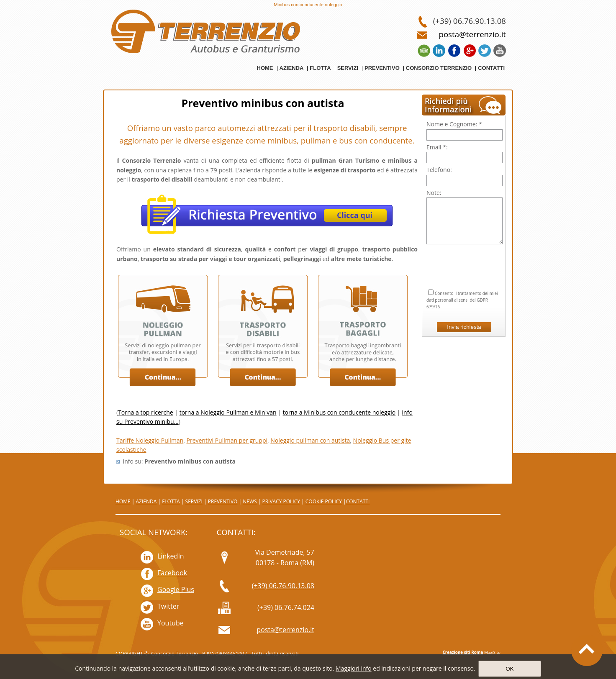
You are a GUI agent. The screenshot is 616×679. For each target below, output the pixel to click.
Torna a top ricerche (146, 412)
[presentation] (465, 256)
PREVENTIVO (223, 501)
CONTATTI (358, 501)
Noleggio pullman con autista (310, 440)
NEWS (250, 501)
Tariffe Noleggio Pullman (150, 440)
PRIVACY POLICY (281, 501)
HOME (123, 501)
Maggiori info (354, 668)
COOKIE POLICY (324, 501)
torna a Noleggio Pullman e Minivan (228, 412)
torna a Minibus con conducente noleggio (339, 412)
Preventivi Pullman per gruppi (227, 440)
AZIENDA (146, 501)
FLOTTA (171, 501)
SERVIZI (194, 501)
